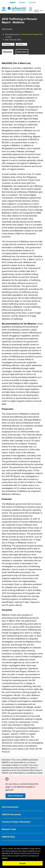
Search (31, 10)
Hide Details (7, 29)
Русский (32, 2)
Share (21, 44)
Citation (8, 44)
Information (22, 52)
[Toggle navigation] (42, 9)
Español (22, 2)
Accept (23, 863)
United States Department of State (24, 36)
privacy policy (26, 853)
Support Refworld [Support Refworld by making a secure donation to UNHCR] (37, 11)
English (13, 2)
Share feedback (15, 796)
